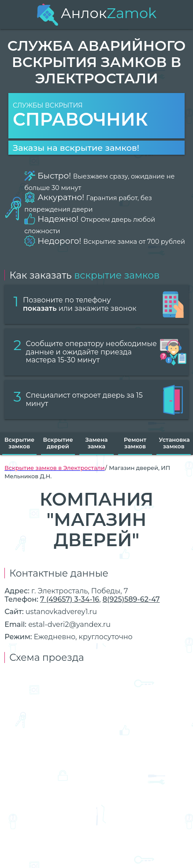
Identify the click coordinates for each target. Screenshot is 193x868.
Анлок (96, 13)
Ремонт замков (135, 443)
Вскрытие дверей (58, 443)
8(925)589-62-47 (131, 599)
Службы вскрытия (96, 116)
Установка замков (174, 443)
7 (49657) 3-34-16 (70, 599)
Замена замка (97, 443)
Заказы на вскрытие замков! (76, 148)
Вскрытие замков (19, 443)
